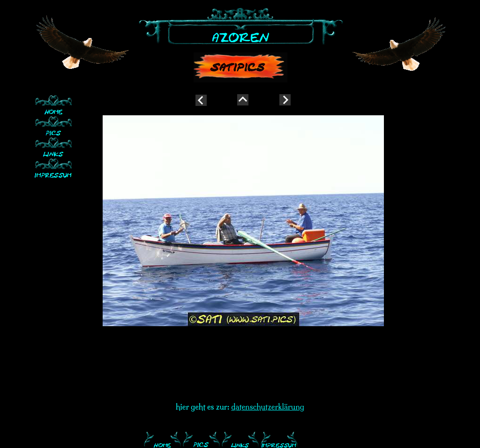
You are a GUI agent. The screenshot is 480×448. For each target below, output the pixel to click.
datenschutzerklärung (268, 407)
